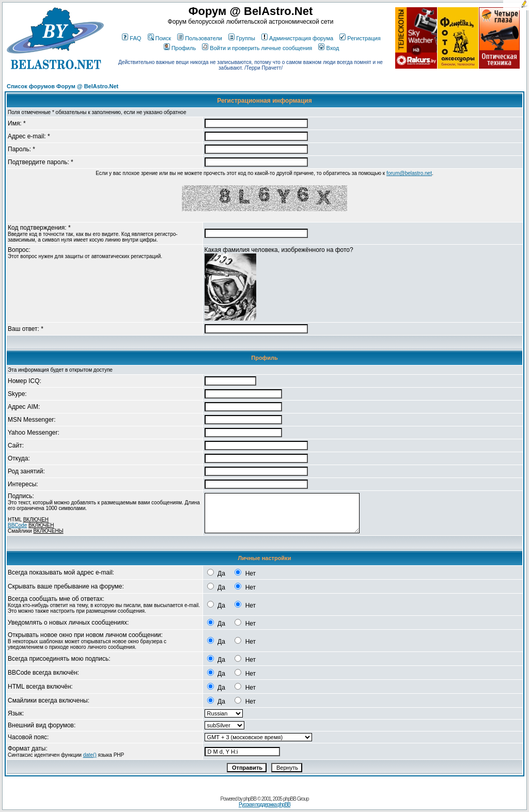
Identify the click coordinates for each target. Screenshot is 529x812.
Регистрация (360, 38)
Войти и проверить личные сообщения (257, 48)
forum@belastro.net (409, 173)
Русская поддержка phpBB (264, 805)
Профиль (180, 48)
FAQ (131, 38)
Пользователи (200, 38)
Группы (242, 38)
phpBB (250, 799)
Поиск (159, 38)
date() (90, 755)
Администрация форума (297, 38)
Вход (329, 48)
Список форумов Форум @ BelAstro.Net (63, 86)
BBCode (17, 525)
